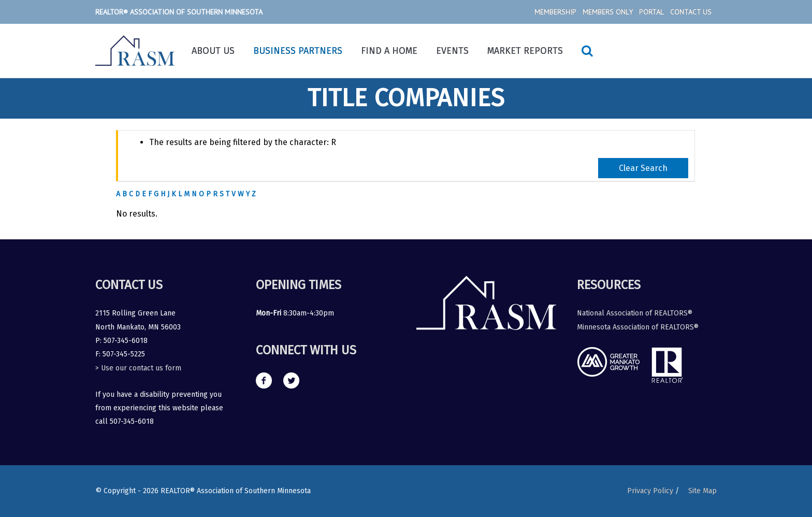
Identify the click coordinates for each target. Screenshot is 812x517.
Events (452, 51)
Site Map (702, 491)
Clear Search (643, 168)
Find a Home (389, 51)
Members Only (608, 12)
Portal (651, 12)
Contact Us (691, 12)
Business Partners (298, 51)
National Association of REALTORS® (635, 313)
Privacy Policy (650, 491)
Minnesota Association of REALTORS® (638, 327)
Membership (555, 12)
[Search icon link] (587, 51)
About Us (213, 51)
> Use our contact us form (138, 368)
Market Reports (525, 51)
